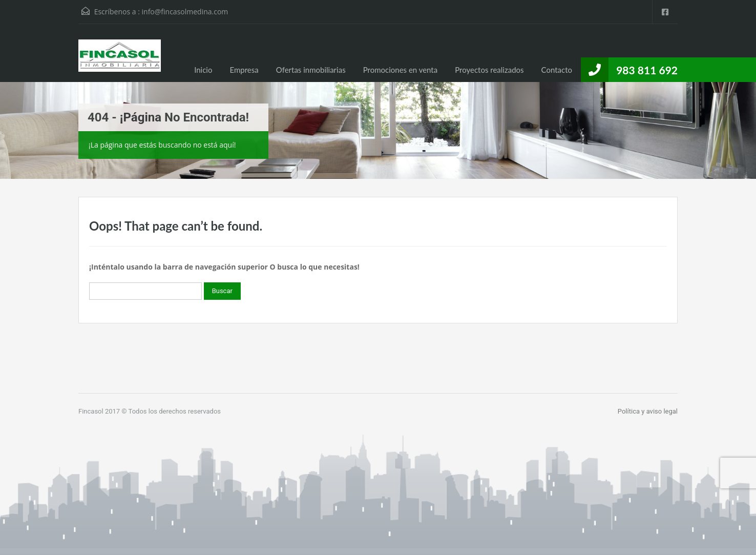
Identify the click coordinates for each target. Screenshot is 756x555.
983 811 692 (647, 70)
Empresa (244, 70)
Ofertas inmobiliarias (311, 70)
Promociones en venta (401, 70)
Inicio (203, 70)
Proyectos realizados (489, 70)
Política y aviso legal (648, 411)
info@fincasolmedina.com (185, 12)
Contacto (557, 70)
